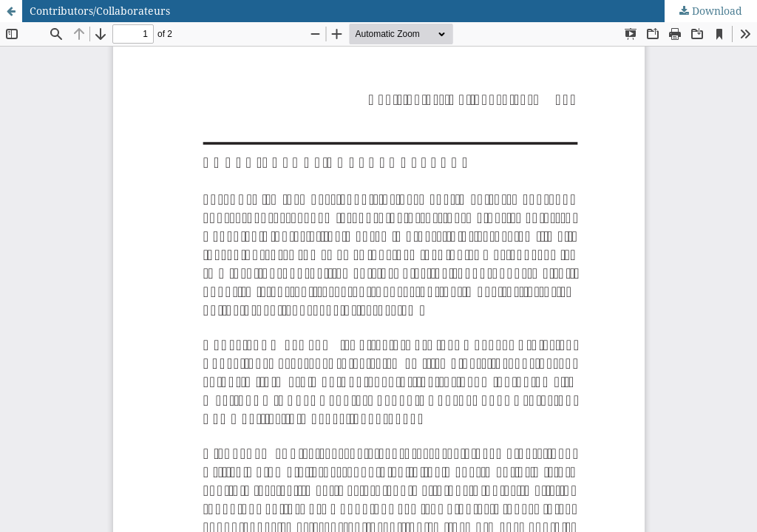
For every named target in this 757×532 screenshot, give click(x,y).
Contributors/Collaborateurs (100, 11)
